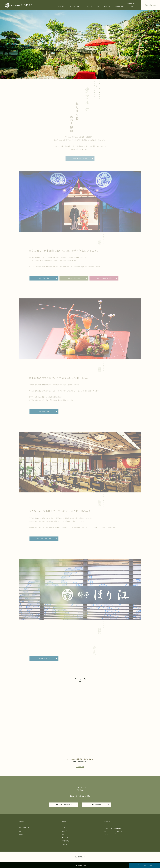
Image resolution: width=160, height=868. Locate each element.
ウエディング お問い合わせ (64, 805)
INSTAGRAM (131, 3)
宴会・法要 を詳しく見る (44, 540)
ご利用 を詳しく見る (44, 660)
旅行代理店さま (120, 7)
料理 (98, 7)
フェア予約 (145, 865)
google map (81, 766)
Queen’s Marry (118, 828)
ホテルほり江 (118, 831)
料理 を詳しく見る (44, 413)
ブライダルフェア (74, 7)
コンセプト (61, 7)
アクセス (132, 7)
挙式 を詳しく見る (44, 280)
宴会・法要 (107, 7)
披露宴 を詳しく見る (74, 280)
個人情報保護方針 (80, 857)
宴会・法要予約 (96, 805)
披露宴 (21, 834)
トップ (64, 828)
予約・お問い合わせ (151, 5)
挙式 (20, 831)
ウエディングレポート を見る (104, 280)
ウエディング (88, 7)
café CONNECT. (119, 834)
